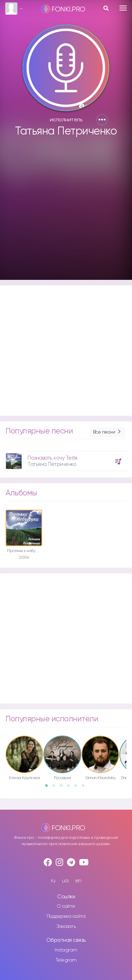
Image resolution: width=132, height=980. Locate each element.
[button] (102, 120)
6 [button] (85, 788)
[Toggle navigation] (123, 8)
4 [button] (71, 788)
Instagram (66, 950)
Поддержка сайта (66, 916)
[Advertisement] (65, 212)
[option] (66, 458)
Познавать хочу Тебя (52, 458)
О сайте (66, 906)
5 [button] (78, 788)
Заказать (66, 926)
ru (53, 881)
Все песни (108, 432)
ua (65, 881)
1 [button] (49, 788)
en (78, 881)
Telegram (66, 960)
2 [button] (56, 788)
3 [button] (63, 788)
